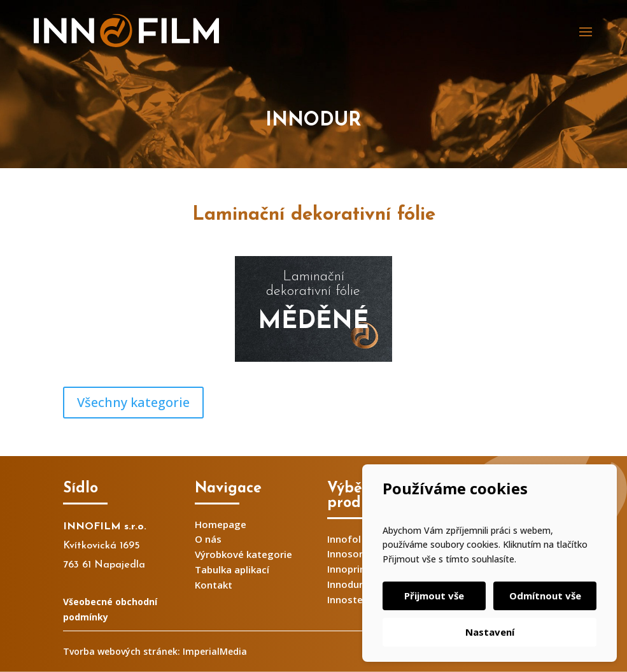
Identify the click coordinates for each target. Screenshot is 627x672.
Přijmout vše (434, 596)
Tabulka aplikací (232, 569)
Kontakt (214, 585)
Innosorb (348, 554)
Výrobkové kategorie (243, 554)
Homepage (221, 524)
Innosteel (349, 599)
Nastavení (490, 632)
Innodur (345, 584)
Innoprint (349, 569)
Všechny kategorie (133, 402)
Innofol (344, 539)
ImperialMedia (215, 651)
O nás (208, 539)
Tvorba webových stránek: (122, 651)
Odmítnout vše (545, 596)
